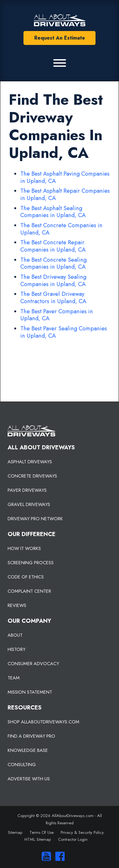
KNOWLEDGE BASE (28, 750)
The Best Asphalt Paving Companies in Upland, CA (65, 177)
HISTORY (17, 649)
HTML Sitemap (38, 839)
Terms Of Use (42, 832)
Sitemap (15, 832)
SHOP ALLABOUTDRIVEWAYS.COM (43, 722)
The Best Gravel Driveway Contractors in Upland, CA (53, 298)
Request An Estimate (60, 38)
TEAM (14, 678)
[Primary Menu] (60, 63)
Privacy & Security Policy (82, 832)
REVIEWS (17, 605)
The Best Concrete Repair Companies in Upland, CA (53, 246)
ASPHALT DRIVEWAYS (30, 462)
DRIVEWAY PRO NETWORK (35, 519)
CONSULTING (22, 765)
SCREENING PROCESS (31, 563)
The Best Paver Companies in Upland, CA (57, 315)
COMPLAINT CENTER (29, 591)
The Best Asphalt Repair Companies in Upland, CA (65, 194)
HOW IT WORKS (24, 548)
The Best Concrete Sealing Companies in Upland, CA (53, 263)
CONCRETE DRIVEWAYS (32, 476)
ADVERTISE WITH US (29, 779)
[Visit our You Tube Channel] (45, 856)
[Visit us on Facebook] (59, 856)
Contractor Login (73, 839)
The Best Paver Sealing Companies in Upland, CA (64, 332)
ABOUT (15, 635)
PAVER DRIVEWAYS (27, 490)
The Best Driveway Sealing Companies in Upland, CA (53, 281)
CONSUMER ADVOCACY (33, 664)
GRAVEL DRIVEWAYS (29, 504)
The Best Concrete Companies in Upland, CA (61, 229)
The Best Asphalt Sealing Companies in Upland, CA (53, 212)
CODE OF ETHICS (26, 577)
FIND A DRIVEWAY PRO (31, 736)
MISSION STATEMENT (30, 692)
